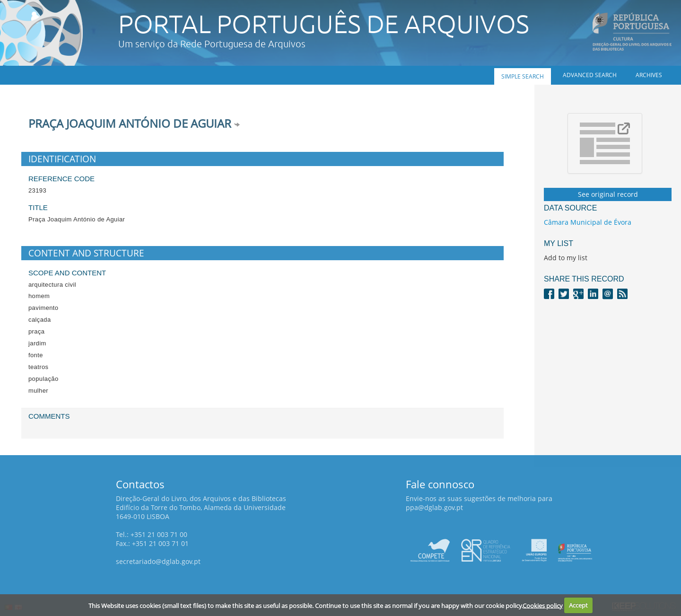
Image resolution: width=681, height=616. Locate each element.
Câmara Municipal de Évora (588, 222)
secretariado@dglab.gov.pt (158, 561)
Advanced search (590, 75)
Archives (649, 75)
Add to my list (566, 258)
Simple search (523, 76)
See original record (608, 194)
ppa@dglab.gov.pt (434, 507)
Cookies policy (543, 605)
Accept (578, 605)
